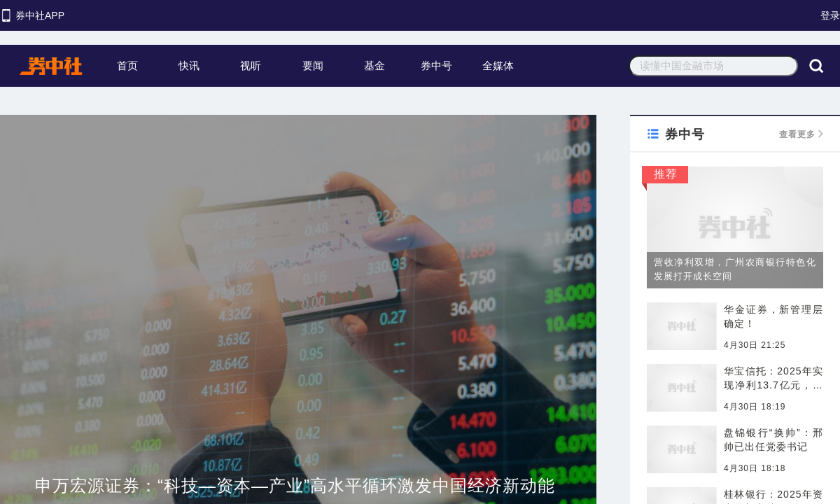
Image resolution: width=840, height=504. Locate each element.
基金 (374, 65)
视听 (251, 65)
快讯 (189, 65)
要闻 (313, 65)
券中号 (436, 65)
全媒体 (498, 65)
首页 (127, 65)
